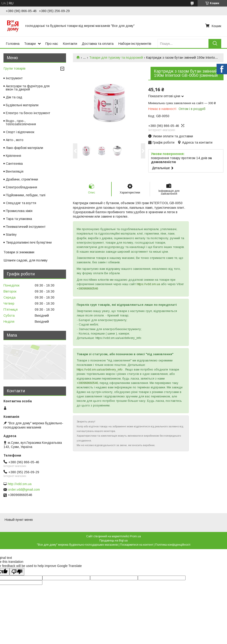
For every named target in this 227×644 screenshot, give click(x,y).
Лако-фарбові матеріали (24, 148)
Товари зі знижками (19, 252)
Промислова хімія (19, 211)
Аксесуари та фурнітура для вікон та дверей (28, 88)
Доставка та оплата (98, 43)
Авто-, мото (15, 140)
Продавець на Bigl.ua (113, 541)
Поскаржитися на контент (137, 545)
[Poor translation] (17, 572)
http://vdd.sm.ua (20, 484)
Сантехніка (14, 164)
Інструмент (14, 78)
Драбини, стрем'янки (22, 179)
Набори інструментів (135, 43)
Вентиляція (15, 171)
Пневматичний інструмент (26, 227)
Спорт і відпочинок (20, 132)
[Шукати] (215, 43)
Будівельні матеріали (22, 105)
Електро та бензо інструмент (28, 113)
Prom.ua (135, 536)
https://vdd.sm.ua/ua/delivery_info (100, 369)
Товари (30, 43)
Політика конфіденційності (173, 545)
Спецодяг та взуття (21, 203)
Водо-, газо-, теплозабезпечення (21, 122)
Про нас (52, 43)
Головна (13, 43)
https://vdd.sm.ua (148, 284)
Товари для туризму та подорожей (116, 58)
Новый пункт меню (19, 520)
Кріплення (13, 156)
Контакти (70, 43)
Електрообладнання (21, 187)
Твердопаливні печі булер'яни (29, 242)
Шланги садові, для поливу (26, 260)
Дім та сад (14, 97)
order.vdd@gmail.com (24, 489)
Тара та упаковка (19, 219)
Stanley (11, 235)
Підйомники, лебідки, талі (26, 195)
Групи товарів (14, 68)
